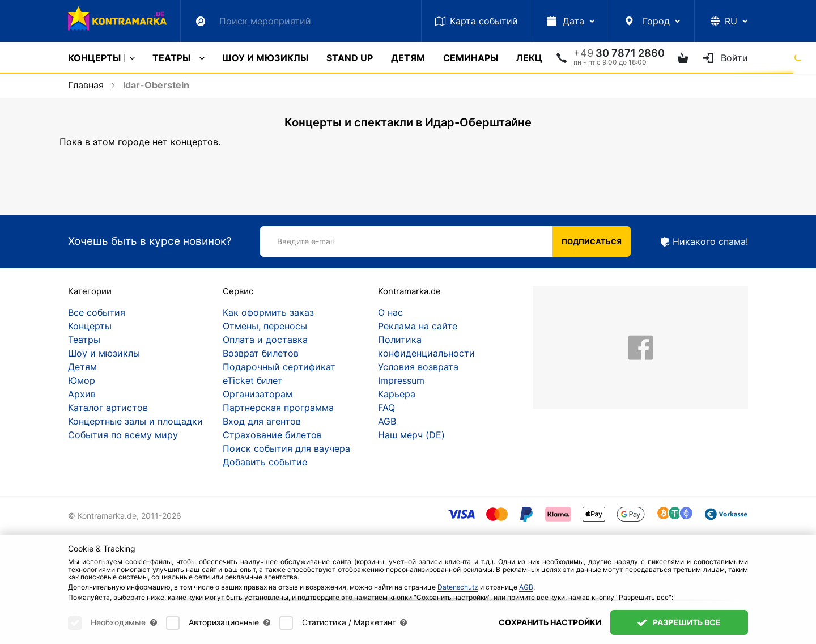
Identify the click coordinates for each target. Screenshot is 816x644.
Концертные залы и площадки (135, 421)
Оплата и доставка (265, 340)
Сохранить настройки (550, 622)
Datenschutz (458, 587)
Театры (171, 58)
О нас (390, 312)
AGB (387, 421)
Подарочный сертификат (279, 367)
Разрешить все (679, 622)
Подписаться (592, 241)
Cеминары (471, 58)
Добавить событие (265, 462)
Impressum (401, 380)
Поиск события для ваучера (286, 448)
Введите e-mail (305, 241)
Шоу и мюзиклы (265, 58)
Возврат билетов (261, 353)
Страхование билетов (272, 435)
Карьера (397, 394)
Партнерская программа (278, 408)
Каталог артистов (108, 408)
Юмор (82, 380)
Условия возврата (418, 367)
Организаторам (258, 394)
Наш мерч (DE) (411, 435)
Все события (97, 312)
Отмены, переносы (265, 326)
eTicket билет (253, 380)
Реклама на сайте (418, 326)
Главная (86, 85)
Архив (82, 394)
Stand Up (350, 58)
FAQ (386, 408)
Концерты (94, 58)
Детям (408, 58)
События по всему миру (123, 435)
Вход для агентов (262, 421)
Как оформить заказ (268, 312)
